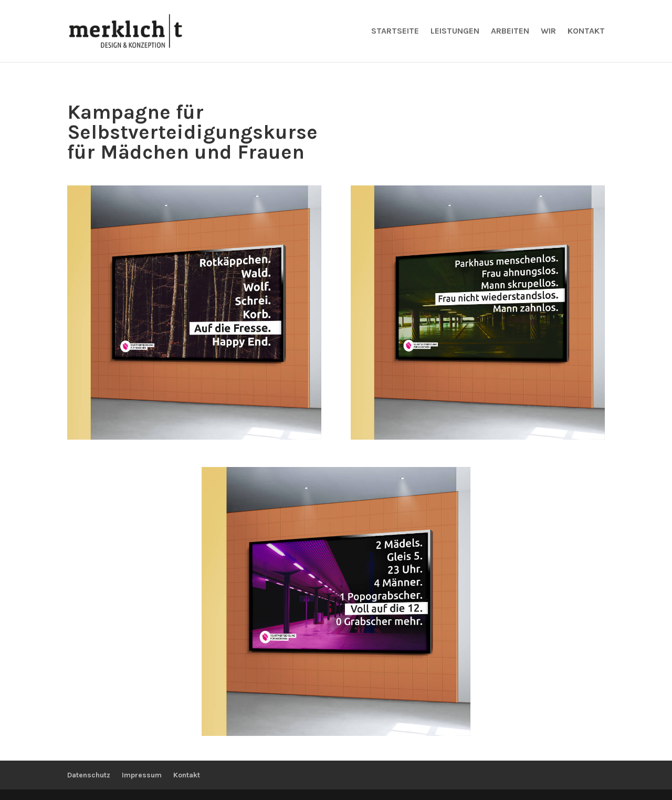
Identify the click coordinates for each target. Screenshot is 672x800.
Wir (548, 32)
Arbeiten (510, 32)
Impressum (142, 775)
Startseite (395, 32)
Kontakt (586, 32)
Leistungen (455, 32)
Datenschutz (89, 775)
